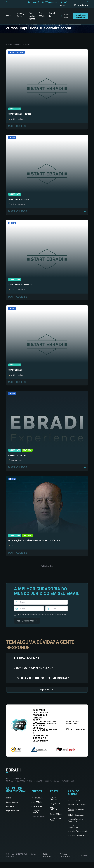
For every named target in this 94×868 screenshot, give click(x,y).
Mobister (85, 855)
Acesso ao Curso (75, 800)
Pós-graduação (38, 798)
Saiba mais (44, 721)
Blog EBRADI (42, 15)
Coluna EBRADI (56, 814)
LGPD (80, 855)
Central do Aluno (52, 16)
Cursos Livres (37, 806)
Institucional (16, 791)
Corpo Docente (12, 802)
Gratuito (27, 450)
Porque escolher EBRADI (32, 16)
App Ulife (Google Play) (77, 835)
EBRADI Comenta (54, 809)
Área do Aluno (74, 793)
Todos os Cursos (38, 817)
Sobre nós (10, 798)
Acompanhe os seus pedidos (76, 810)
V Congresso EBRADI (37, 811)
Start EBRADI (37, 802)
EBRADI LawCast (53, 799)
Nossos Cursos (20, 15)
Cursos (37, 791)
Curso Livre (15, 109)
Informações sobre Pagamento (76, 820)
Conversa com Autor (56, 819)
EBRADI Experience (76, 815)
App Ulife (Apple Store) (77, 831)
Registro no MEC (13, 811)
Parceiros (10, 806)
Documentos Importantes (73, 826)
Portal (55, 791)
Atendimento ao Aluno (77, 805)
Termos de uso (61, 615)
